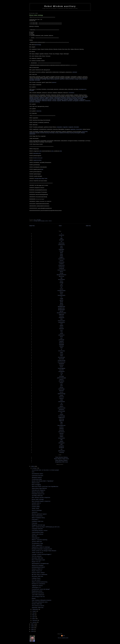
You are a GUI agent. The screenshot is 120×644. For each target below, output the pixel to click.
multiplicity (61, 133)
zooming (62, 453)
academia (62, 236)
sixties (61, 415)
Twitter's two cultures (38, 535)
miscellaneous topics (37, 475)
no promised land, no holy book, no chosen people (45, 471)
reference (62, 398)
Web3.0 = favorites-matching (40, 541)
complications (82, 100)
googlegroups (62, 307)
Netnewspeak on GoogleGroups (40, 564)
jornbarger (62, 341)
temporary (39, 100)
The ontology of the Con (38, 597)
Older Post (88, 227)
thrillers (62, 428)
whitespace (62, 444)
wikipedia (61, 447)
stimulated (32, 90)
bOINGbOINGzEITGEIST (38, 568)
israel (62, 334)
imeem (62, 326)
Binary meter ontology (38, 500)
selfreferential (62, 409)
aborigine (38, 133)
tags (62, 423)
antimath (62, 241)
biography (62, 250)
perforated (36, 98)
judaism (62, 342)
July (34, 614)
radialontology (61, 395)
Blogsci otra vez (36, 563)
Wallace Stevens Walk (38, 493)
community (62, 263)
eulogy (62, 284)
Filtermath (35, 524)
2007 (33, 625)
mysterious (85, 79)
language (62, 345)
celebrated (75, 72)
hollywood (62, 318)
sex (62, 414)
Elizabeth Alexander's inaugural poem (42, 550)
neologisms (62, 372)
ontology (36, 222)
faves (62, 287)
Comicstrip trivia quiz (38, 476)
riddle (62, 401)
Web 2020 (34, 537)
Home (60, 227)
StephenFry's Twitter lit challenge (41, 548)
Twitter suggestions (37, 546)
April (34, 618)
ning (62, 374)
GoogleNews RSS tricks (62, 463)
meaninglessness (82, 89)
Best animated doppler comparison (41, 502)
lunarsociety (62, 352)
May (34, 616)
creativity (62, 269)
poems (47, 222)
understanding (57, 97)
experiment (62, 79)
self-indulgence (58, 98)
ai (62, 238)
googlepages (62, 311)
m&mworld (35, 513)
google (62, 306)
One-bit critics (36, 506)
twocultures (62, 433)
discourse (61, 277)
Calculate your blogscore (38, 491)
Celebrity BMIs (36, 508)
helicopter (32, 98)
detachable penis (37, 153)
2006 (33, 627)
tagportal (62, 422)
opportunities (85, 132)
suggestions (62, 418)
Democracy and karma (38, 594)
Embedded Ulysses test (38, 495)
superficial (66, 100)
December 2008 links (37, 559)
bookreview (62, 260)
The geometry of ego (37, 544)
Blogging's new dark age (38, 526)
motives (62, 366)
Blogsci (34, 599)
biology (62, 252)
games (62, 301)
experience (57, 79)
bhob (62, 249)
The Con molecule (37, 557)
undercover (42, 98)
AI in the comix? (36, 581)
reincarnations (79, 129)
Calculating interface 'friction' (40, 531)
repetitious (71, 100)
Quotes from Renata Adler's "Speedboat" (43, 482)
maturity (67, 79)
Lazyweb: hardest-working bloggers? (42, 555)
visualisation (62, 439)
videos (61, 437)
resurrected (74, 97)
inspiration (59, 101)
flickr (62, 295)
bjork (62, 253)
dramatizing (69, 98)
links (62, 349)
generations (64, 97)
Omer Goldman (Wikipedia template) (42, 601)
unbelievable (32, 133)
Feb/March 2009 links (38, 522)
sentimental (75, 98)
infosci (62, 328)
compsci (62, 265)
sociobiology (61, 417)
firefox (62, 293)
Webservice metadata (38, 566)
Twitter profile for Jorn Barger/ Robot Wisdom (44, 552)
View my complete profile (63, 639)
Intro (33, 473)
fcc (62, 288)
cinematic (54, 101)
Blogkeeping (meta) (37, 592)
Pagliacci (47, 98)
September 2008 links (38, 608)
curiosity (57, 133)
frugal (62, 299)
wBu (61, 441)
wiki (62, 445)
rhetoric (50, 222)
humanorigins (62, 322)
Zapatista (31, 97)
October (35, 469)
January (35, 623)
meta (62, 357)
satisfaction (76, 100)
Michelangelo (77, 133)
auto (62, 247)
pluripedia (61, 382)
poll (61, 385)
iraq (62, 333)
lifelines (61, 347)
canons (62, 261)
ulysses (62, 434)
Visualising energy (37, 480)
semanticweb (62, 412)
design (62, 274)
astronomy (62, 244)
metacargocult (36, 539)
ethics (62, 282)
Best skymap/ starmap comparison (41, 498)
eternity (52, 79)
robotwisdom (62, 403)
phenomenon (38, 79)
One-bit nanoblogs (37, 511)
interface (62, 330)
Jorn (64, 637)
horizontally (52, 133)
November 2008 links (37, 577)
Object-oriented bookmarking (40, 583)
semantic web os (36, 504)
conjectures (62, 266)
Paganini (47, 97)
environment (62, 280)
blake (62, 255)
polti (62, 387)
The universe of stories (38, 607)
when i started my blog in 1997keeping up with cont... (46, 528)
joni (61, 339)
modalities (62, 364)
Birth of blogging (36, 486)
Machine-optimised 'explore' (39, 515)
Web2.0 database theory (38, 519)
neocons (62, 371)
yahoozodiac (61, 452)
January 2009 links (37, 542)
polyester (69, 97)
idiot (62, 325)
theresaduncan (62, 426)
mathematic (44, 101)
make (62, 353)
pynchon (62, 391)
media (62, 355)
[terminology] (38, 45)
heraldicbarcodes (62, 314)
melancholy (39, 111)
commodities (37, 80)
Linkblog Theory (36, 579)
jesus (62, 337)
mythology (44, 79)
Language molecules (37, 530)
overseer (54, 100)
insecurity (47, 133)
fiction (61, 290)
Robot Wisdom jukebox (62, 461)
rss (61, 404)
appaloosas (44, 100)
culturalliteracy (62, 271)
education (51, 98)
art (61, 242)
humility (80, 79)
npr (62, 376)
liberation (49, 101)
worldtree (61, 449)
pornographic (76, 101)
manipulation (59, 127)
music (62, 368)
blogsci (62, 258)
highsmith (61, 315)
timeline (61, 429)
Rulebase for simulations (38, 585)
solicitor (48, 79)
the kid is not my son (38, 158)
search (62, 407)
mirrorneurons (62, 363)
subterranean (32, 134)
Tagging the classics (37, 586)
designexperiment (61, 276)
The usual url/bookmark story (40, 603)
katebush (61, 344)
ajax (61, 239)
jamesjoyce (62, 336)
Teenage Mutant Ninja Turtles (41, 178)
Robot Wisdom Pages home (62, 460)
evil (62, 285)
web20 (62, 442)
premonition (37, 97)
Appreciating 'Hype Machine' (39, 489)
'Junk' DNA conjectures (38, 596)
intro (62, 331)
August (34, 612)
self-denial (64, 98)
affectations (64, 101)
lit (61, 350)
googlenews (62, 309)
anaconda (79, 97)
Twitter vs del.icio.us (37, 553)
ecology (76, 79)
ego (62, 279)
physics (62, 380)
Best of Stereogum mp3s (38, 561)
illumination (76, 127)
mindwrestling (62, 361)
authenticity (61, 246)
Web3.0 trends (36, 484)
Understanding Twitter (38, 533)
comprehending (33, 100)
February (35, 621)
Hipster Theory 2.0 (37, 572)
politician (52, 97)
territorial (42, 133)
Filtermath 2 (35, 520)
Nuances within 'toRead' (38, 574)
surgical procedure (37, 160)
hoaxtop (61, 317)
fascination (70, 101)
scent (62, 406)
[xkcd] (38, 95)
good (62, 304)
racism (62, 393)
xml (62, 450)
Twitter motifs (35, 509)
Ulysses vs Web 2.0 (37, 570)
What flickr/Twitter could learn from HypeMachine (45, 487)
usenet (62, 436)
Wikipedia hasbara (37, 478)
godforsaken (84, 97)
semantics (62, 410)
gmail (62, 303)
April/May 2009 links (37, 497)
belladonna (42, 97)
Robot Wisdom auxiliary (60, 6)
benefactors (82, 101)
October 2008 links (37, 605)
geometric (50, 100)
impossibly (32, 80)
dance (62, 272)
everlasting (37, 102)
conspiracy (61, 268)
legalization (73, 129)
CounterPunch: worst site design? (41, 590)
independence (38, 101)
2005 (33, 629)
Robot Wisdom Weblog (61, 458)
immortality (66, 133)
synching (62, 420)
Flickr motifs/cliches (37, 517)
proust (62, 388)
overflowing (32, 101)
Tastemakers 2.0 (36, 588)
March (34, 619)
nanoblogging (62, 369)
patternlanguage (41, 222)
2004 (33, 630)
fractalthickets (62, 296)
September (36, 610)
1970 (33, 632)
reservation (32, 102)
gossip (61, 312)
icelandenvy (62, 323)
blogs (62, 257)
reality (62, 396)
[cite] (40, 151)
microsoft (62, 360)
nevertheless (71, 93)
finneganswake (62, 291)
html (62, 320)
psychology (62, 390)
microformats (62, 358)
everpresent (88, 101)
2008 (33, 467)
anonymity (71, 133)
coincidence (32, 79)
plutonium (54, 82)
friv (62, 298)
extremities (72, 79)
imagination (65, 127)
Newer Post (32, 227)
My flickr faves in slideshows (40, 575)
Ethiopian (83, 133)
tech (62, 425)
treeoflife (62, 431)
